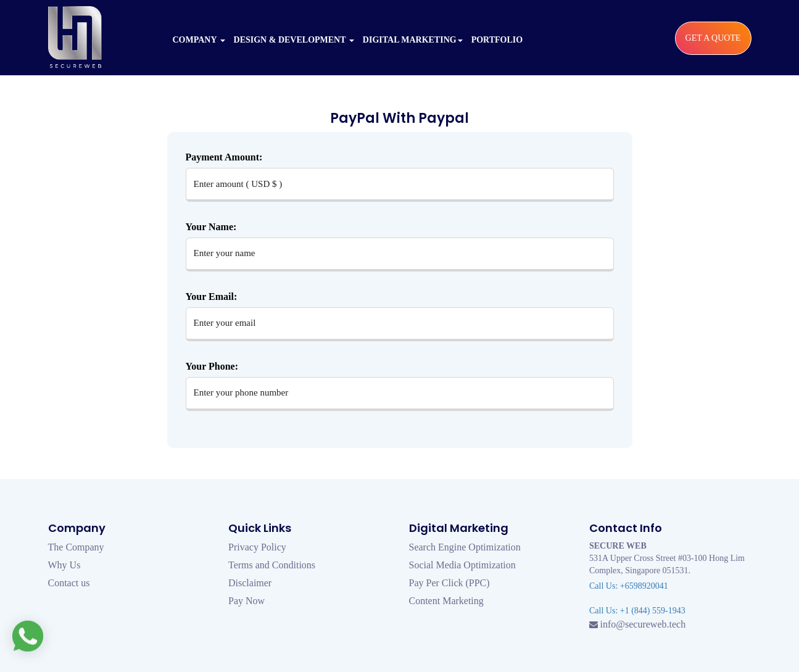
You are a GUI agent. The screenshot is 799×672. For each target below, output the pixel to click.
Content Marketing (446, 601)
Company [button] (199, 40)
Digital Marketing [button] (413, 40)
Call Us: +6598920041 (629, 586)
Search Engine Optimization (465, 547)
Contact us (69, 583)
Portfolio (497, 40)
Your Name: (211, 227)
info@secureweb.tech (643, 624)
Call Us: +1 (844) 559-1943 (637, 611)
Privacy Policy (257, 547)
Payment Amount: (224, 157)
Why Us (64, 565)
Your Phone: (212, 366)
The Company (76, 547)
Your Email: (212, 297)
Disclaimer (250, 583)
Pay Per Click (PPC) (449, 583)
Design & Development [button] (294, 40)
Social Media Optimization (462, 565)
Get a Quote (713, 38)
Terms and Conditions (272, 565)
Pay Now (246, 601)
